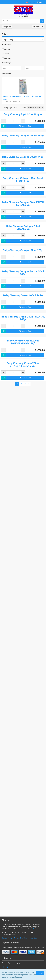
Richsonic (16, 102)
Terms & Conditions (21, 950)
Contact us (33, 950)
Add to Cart (25, 161)
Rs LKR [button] (32, 2)
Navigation (7, 27)
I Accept (40, 973)
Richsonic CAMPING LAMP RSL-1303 (16, 98)
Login (40, 2)
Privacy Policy (7, 950)
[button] (27, 2)
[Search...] (21, 21)
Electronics (7, 102)
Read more (37, 941)
